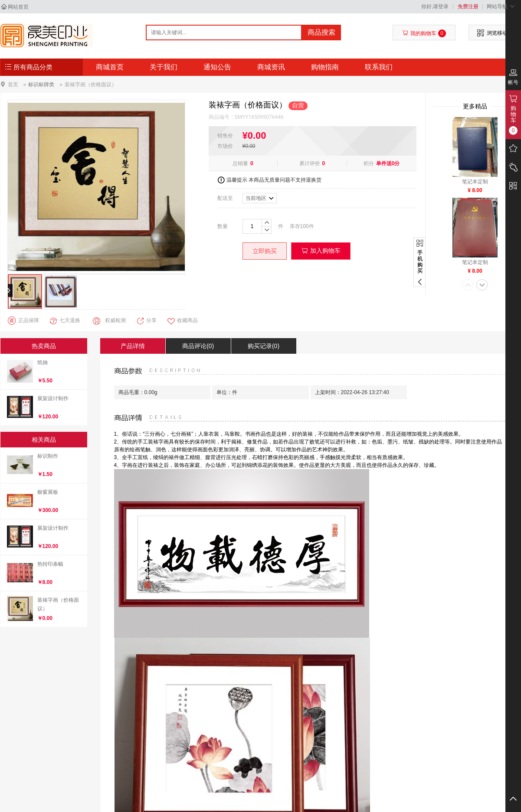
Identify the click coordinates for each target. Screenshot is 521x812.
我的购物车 (424, 33)
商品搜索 (321, 32)
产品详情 (133, 346)
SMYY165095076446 (259, 117)
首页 (13, 84)
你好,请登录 (435, 7)
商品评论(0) (198, 346)
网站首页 (18, 7)
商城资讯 (271, 67)
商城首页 (110, 67)
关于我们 (164, 67)
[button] (468, 286)
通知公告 (217, 67)
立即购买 (265, 251)
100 (305, 226)
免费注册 (468, 7)
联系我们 (379, 67)
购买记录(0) (264, 346)
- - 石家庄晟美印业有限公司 (47, 36)
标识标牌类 (41, 85)
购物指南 (325, 67)
